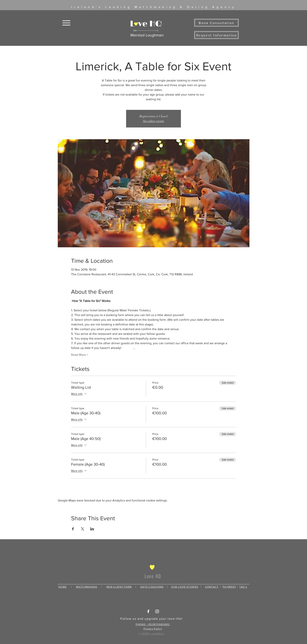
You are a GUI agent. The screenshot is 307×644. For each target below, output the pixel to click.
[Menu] (66, 23)
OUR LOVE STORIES (185, 587)
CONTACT (212, 587)
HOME (62, 587)
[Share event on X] (83, 529)
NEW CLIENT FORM (119, 587)
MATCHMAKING (87, 587)
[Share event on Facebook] (73, 529)
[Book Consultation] (216, 23)
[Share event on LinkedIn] (92, 529)
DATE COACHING (152, 587)
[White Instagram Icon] (157, 611)
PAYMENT (229, 587)
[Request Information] (216, 35)
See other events (153, 121)
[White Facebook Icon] (148, 611)
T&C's (243, 587)
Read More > (80, 355)
